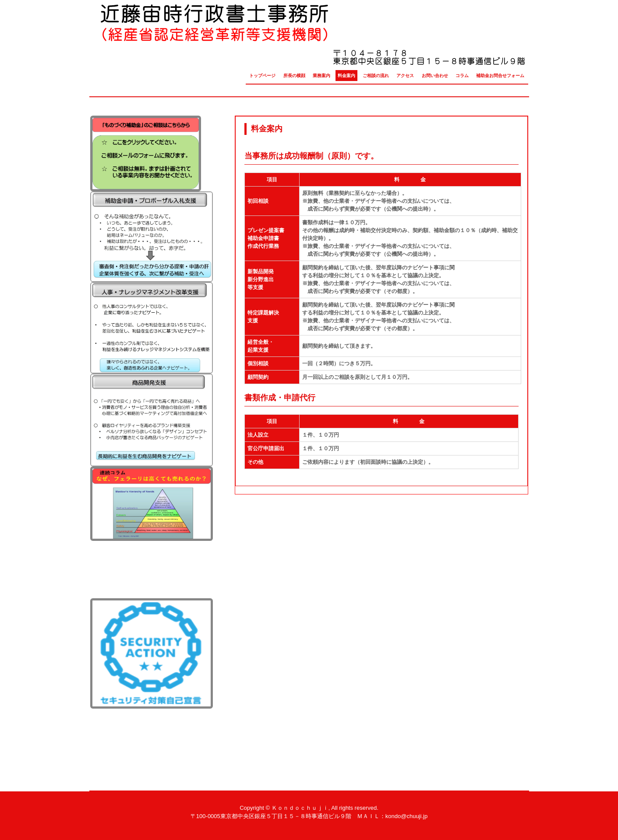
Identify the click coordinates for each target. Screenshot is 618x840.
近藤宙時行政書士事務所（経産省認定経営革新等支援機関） (309, 37)
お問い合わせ (435, 76)
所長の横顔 (294, 76)
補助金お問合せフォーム (500, 76)
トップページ (262, 76)
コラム (462, 76)
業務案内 (321, 76)
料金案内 (346, 76)
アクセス (405, 76)
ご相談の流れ (376, 76)
